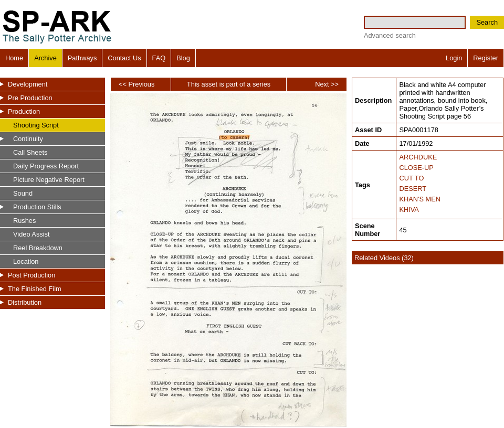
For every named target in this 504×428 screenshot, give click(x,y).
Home (14, 58)
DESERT (413, 189)
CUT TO (411, 178)
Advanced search (390, 35)
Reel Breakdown (38, 248)
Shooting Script (36, 125)
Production (24, 111)
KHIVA (409, 210)
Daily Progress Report (46, 166)
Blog (183, 58)
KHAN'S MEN (420, 199)
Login (454, 58)
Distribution (25, 302)
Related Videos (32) (384, 258)
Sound (23, 193)
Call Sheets (30, 152)
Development (28, 84)
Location (26, 261)
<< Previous (136, 84)
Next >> (327, 84)
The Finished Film (35, 289)
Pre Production (30, 98)
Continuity (28, 139)
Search (487, 22)
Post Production (31, 275)
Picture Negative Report (49, 180)
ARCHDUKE (418, 157)
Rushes (24, 221)
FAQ (159, 58)
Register (486, 58)
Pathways (82, 58)
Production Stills (37, 207)
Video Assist (31, 234)
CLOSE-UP (416, 168)
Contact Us (124, 58)
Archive (45, 58)
